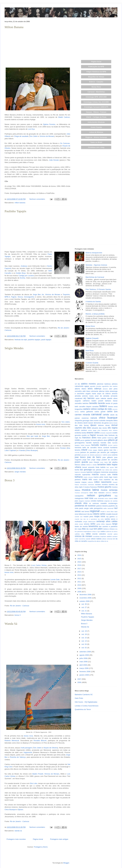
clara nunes (94, 420)
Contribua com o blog (96, 147)
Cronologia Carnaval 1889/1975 (96, 107)
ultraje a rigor (96, 532)
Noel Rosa (90, 351)
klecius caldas (80, 465)
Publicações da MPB (96, 67)
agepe (87, 386)
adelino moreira (88, 384)
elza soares (113, 430)
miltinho (90, 482)
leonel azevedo (88, 467)
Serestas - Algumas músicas (96, 265)
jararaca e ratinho (101, 455)
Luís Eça (31, 129)
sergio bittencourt (89, 521)
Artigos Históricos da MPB (96, 72)
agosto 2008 (84, 655)
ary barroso (89, 398)
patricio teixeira (102, 506)
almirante (95, 391)
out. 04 (84, 644)
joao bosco (80, 457)
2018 (80, 565)
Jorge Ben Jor (38, 294)
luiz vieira (106, 470)
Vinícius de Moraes (47, 136)
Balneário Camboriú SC (84, 695)
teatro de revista (81, 526)
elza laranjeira (103, 430)
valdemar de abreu (112, 532)
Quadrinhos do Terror (83, 709)
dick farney (84, 425)
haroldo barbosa (93, 443)
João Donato (54, 160)
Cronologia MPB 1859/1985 (96, 97)
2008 (80, 592)
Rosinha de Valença (18, 757)
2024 (80, 555)
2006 (80, 682)
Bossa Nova (96, 87)
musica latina (90, 490)
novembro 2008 (86, 598)
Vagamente (28, 752)
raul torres (85, 511)
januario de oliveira (88, 455)
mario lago (108, 477)
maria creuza (88, 477)
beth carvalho (80, 406)
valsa (88, 534)
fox (80, 438)
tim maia (78, 529)
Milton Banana (14, 27)
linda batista (100, 467)
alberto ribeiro (80, 389)
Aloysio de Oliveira (50, 748)
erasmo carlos (93, 433)
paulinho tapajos (34, 340)
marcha (95, 474)
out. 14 (84, 641)
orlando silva (81, 503)
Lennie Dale (55, 580)
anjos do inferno (104, 394)
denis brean (113, 423)
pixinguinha (98, 508)
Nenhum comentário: (38, 199)
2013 (80, 575)
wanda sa (18, 831)
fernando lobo (102, 435)
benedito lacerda (97, 403)
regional (95, 511)
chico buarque (108, 418)
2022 (80, 562)
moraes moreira (101, 485)
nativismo (108, 493)
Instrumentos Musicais (96, 122)
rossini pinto (88, 517)
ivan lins (113, 450)
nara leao (93, 493)
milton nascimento (103, 482)
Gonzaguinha (29, 297)
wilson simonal (107, 539)
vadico (103, 531)
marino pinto (98, 477)
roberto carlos (99, 514)
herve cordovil (103, 448)
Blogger (66, 863)
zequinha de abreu (94, 541)
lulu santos (114, 470)
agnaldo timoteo (96, 386)
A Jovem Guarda (92, 363)
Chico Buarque (32, 450)
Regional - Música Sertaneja (96, 137)
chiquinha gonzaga (82, 420)
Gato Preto (79, 698)
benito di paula (112, 403)
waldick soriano (112, 536)
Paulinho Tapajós (15, 211)
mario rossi (98, 480)
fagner (93, 435)
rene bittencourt (81, 514)
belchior (86, 403)
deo (76, 425)
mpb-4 (81, 487)
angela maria (91, 394)
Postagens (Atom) (41, 847)
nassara (101, 493)
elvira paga (92, 430)
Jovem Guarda (96, 127)
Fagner (14, 297)
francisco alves (89, 438)
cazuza (94, 418)
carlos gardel (100, 412)
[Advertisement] (37, 48)
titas (84, 529)
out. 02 (84, 648)
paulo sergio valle (86, 508)
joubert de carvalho (109, 460)
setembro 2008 (85, 652)
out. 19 (84, 631)
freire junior (102, 438)
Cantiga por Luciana (26, 276)
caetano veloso (90, 409)
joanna (115, 455)
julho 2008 (84, 658)
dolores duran (104, 425)
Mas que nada (32, 436)
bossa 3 (18, 615)
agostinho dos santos (110, 386)
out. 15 (84, 638)
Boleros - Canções (96, 82)
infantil (84, 450)
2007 (80, 679)
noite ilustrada (99, 498)
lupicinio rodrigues (93, 472)
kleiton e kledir (92, 465)
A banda (22, 450)
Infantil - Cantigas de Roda (96, 117)
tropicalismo (87, 531)
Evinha (23, 278)
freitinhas (111, 438)
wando (88, 539)
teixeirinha (93, 526)
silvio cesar (79, 524)
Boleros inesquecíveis (94, 253)
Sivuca (20, 297)
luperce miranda (80, 472)
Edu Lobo (34, 783)
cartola (106, 415)
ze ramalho (83, 541)
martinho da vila (111, 480)
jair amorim (102, 452)
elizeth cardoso (81, 430)
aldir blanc (87, 391)
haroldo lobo (106, 443)
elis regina (113, 428)
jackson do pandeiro (88, 452)
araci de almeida (102, 396)
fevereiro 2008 (85, 672)
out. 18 (84, 634)
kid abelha (113, 462)
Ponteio (63, 448)
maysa (84, 482)
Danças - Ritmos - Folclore (96, 112)
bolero (103, 406)
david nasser (88, 423)
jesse (110, 455)
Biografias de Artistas (96, 77)
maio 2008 (84, 662)
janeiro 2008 (84, 675)
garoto (82, 440)
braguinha (79, 409)
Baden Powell (38, 774)
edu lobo (87, 428)
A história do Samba (93, 302)
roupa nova (100, 516)
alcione (105, 389)
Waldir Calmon (64, 117)
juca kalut (104, 462)
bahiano (108, 401)
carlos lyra (112, 411)
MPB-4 (7, 297)
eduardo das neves (99, 428)
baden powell (97, 401)
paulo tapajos (46, 340)
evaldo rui (85, 435)
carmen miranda (82, 415)
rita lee (90, 514)
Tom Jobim (34, 136)
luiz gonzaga (86, 470)
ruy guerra (110, 517)
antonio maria (88, 396)
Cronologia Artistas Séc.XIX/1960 (96, 102)
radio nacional (108, 508)
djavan (93, 425)
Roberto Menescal (12, 741)
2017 (80, 569)
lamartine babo (104, 465)
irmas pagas (93, 450)
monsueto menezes (87, 485)
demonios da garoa (101, 423)
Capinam (13, 450)
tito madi (90, 529)
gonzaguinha (80, 443)
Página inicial (38, 839)
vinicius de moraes (83, 536)
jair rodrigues (112, 452)
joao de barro (94, 457)
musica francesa (91, 487)
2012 (80, 578)
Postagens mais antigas (59, 839)
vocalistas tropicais (100, 536)
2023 (80, 559)
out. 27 (84, 607)
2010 (80, 585)
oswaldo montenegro (109, 503)
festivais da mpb (21, 340)
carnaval (96, 414)
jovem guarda (81, 462)
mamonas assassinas (109, 472)
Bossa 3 (10, 480)
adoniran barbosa (104, 384)
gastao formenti (91, 440)
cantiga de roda (105, 409)
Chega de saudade (21, 136)
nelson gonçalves (99, 495)
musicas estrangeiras (82, 493)
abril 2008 (83, 665)
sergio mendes (20, 472)
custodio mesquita (106, 420)
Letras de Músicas (96, 132)
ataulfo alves (112, 398)
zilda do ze (104, 541)
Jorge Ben (46, 436)
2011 (80, 582)
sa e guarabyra (92, 519)
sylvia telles (101, 524)
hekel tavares (85, 445)
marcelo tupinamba (83, 475)
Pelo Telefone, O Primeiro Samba (98, 289)
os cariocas (94, 503)
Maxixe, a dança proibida (95, 314)
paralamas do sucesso (85, 506)
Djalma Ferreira (49, 124)
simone (87, 524)
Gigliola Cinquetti (92, 338)
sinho (93, 524)
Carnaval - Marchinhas (96, 92)
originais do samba (111, 501)
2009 (80, 588)
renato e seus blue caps (109, 511)
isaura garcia (103, 450)
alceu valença (95, 389)
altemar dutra (104, 391)
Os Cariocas (65, 143)
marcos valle (106, 475)
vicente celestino (99, 534)
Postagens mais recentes (16, 839)
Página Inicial (96, 62)
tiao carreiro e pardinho (108, 526)
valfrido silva (79, 534)
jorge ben (86, 460)
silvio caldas (112, 521)
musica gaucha (104, 487)
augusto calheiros (82, 401)
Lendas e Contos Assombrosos (87, 706)
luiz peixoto (97, 470)
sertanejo (101, 521)
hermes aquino (113, 445)
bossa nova (41, 424)
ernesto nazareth (106, 433)
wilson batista (96, 539)
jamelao (78, 455)
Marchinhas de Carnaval (95, 277)
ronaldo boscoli (112, 514)
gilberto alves (103, 440)
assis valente (101, 398)
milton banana (20, 203)
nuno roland (109, 498)
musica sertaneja (109, 490)
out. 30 (84, 604)
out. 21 (84, 611)
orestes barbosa (97, 501)
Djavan (20, 810)
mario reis (87, 479)
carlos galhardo (87, 412)
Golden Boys (21, 273)
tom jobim (98, 529)
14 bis (77, 384)
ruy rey (83, 519)
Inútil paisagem (26, 748)
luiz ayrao (110, 467)
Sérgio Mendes (14, 348)
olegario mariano (84, 501)
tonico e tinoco (109, 529)
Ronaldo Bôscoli (40, 741)
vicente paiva (112, 534)
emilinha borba (80, 433)
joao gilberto (108, 457)
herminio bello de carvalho (86, 448)
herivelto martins (99, 445)
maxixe (77, 482)
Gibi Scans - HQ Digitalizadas (86, 702)
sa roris (101, 519)
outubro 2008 (85, 601)
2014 (80, 572)
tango (115, 524)
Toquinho (66, 294)
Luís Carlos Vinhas (39, 565)
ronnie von (79, 517)
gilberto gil (113, 440)
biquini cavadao (92, 406)
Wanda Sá (11, 624)
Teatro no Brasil (96, 142)
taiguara (108, 524)
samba (107, 519)
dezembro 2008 (86, 595)
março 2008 (84, 668)
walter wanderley (80, 539)
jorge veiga (96, 460)
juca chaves (94, 462)
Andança (24, 266)
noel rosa (89, 498)
